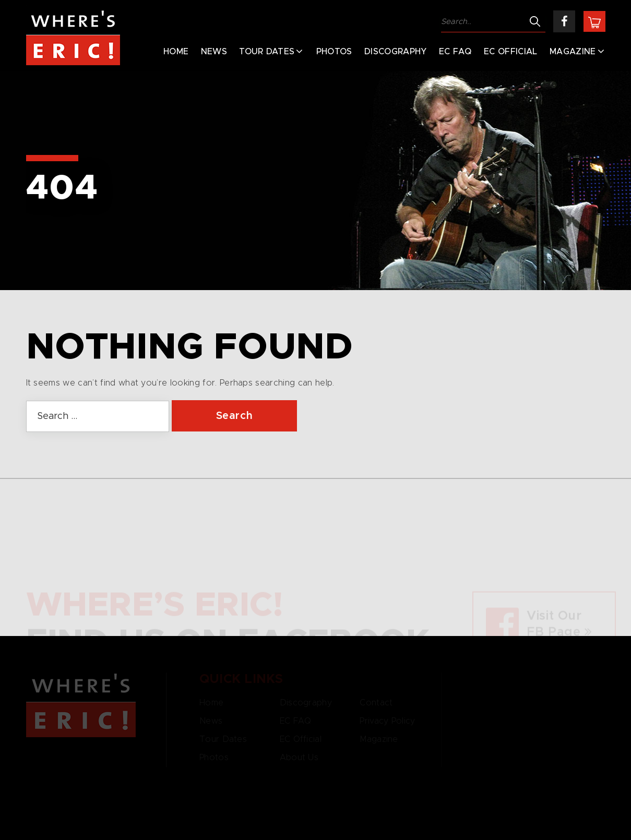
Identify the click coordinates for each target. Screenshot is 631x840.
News (214, 52)
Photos (334, 52)
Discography (396, 52)
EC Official (511, 52)
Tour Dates (267, 52)
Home (176, 52)
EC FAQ (455, 52)
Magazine (573, 52)
